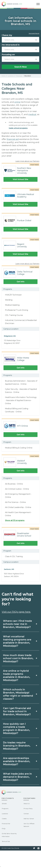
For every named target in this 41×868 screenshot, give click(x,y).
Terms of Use (6, 841)
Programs (5, 809)
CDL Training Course (14, 315)
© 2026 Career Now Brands (10, 848)
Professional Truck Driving (17, 310)
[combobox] (20, 40)
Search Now (21, 67)
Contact (26, 814)
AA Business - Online (14, 484)
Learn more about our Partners (27, 161)
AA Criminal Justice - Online (17, 489)
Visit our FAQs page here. (16, 612)
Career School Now (14, 4)
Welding (9, 300)
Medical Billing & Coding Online (19, 448)
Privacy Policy (28, 809)
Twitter (34, 848)
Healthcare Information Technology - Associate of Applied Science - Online (21, 400)
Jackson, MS (9, 569)
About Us (27, 804)
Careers (4, 819)
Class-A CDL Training (14, 556)
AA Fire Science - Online (15, 502)
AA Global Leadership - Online (18, 507)
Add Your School (29, 819)
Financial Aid (6, 824)
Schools (4, 804)
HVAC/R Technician (13, 295)
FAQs (4, 829)
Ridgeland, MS (10, 336)
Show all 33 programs (15, 520)
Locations (5, 814)
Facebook (38, 848)
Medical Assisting (12, 305)
